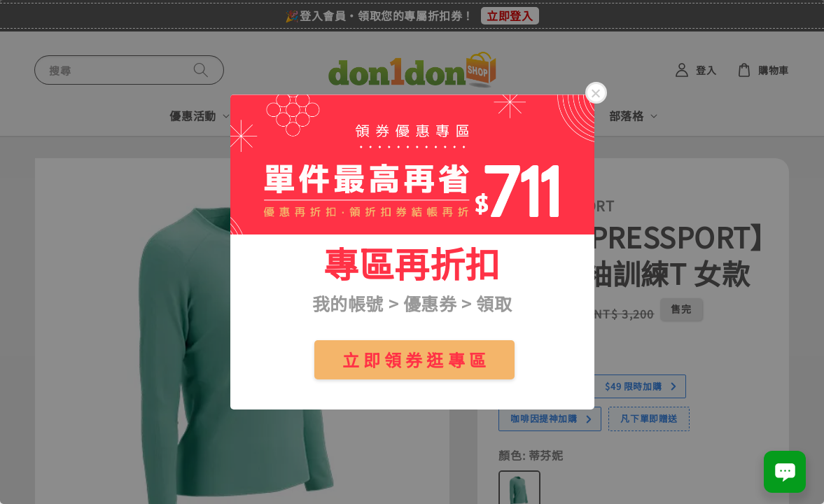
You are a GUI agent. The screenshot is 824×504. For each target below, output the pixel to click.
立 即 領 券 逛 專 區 (414, 359)
